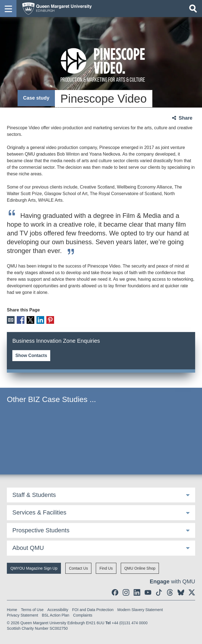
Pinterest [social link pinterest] (49, 320)
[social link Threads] (170, 592)
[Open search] (193, 9)
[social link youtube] (148, 592)
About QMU (28, 548)
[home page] (55, 8)
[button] (8, 9)
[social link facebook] (115, 592)
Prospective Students (41, 530)
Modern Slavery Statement (140, 609)
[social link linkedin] (137, 592)
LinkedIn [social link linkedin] (39, 320)
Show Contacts (31, 355)
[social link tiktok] (159, 592)
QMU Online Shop (140, 568)
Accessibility (58, 609)
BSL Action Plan (56, 615)
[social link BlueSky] (181, 592)
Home (12, 609)
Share (186, 118)
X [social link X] (30, 320)
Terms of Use (32, 609)
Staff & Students (34, 495)
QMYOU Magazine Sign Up (34, 568)
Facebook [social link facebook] (20, 320)
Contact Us (78, 568)
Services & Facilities (39, 512)
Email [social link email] (11, 320)
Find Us (106, 568)
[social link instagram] (126, 592)
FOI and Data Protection (93, 609)
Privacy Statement (23, 615)
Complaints (83, 615)
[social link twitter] (192, 592)
